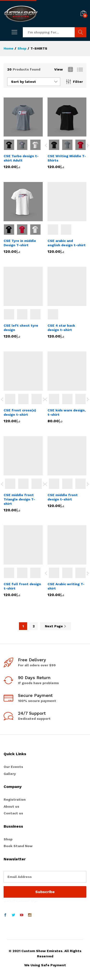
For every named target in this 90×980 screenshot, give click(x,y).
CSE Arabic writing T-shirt (66, 586)
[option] (54, 145)
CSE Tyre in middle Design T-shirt (20, 243)
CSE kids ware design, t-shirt (67, 412)
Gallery (10, 774)
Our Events (13, 767)
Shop (8, 839)
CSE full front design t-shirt (22, 586)
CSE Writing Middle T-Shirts (67, 158)
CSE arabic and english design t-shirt (67, 243)
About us (11, 806)
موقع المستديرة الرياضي (21, 900)
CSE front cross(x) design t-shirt (20, 412)
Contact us (13, 813)
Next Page (56, 626)
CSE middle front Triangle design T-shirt (19, 499)
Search (81, 32)
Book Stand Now (18, 846)
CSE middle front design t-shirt (63, 497)
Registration (15, 799)
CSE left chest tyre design (21, 328)
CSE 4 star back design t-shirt (61, 328)
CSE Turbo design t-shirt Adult (21, 158)
